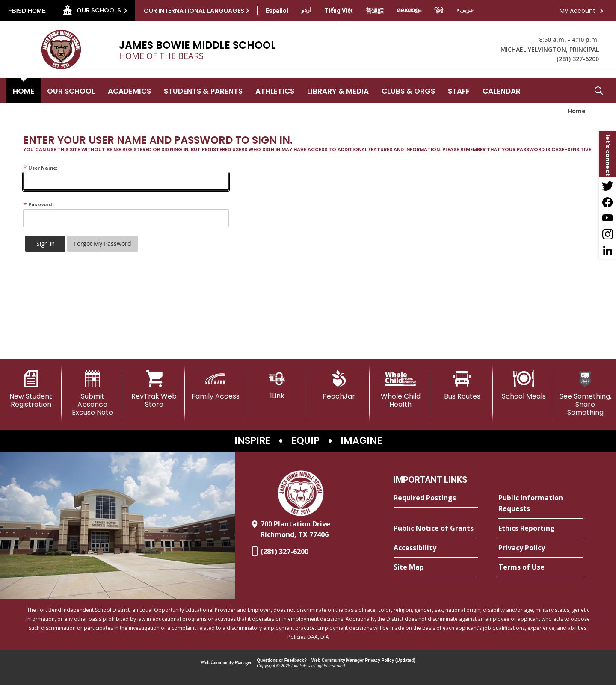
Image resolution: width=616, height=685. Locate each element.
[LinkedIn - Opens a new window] (607, 251)
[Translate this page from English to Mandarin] (375, 11)
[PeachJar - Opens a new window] (339, 385)
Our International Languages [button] (194, 11)
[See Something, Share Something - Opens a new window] (585, 394)
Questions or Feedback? (282, 660)
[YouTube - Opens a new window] (607, 218)
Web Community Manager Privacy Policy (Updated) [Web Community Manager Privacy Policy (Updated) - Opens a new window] (363, 660)
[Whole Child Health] (400, 389)
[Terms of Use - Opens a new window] (541, 567)
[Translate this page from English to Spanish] (277, 11)
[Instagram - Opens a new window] (607, 234)
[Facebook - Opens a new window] (607, 202)
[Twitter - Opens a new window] (607, 186)
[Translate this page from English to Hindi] (439, 11)
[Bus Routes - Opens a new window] (462, 385)
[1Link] (277, 385)
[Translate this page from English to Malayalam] (409, 10)
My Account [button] (577, 11)
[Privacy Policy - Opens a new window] (541, 548)
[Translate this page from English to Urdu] (306, 10)
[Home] (24, 91)
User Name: (40, 168)
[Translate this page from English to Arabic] (465, 10)
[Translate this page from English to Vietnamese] (339, 11)
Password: (38, 204)
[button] (599, 91)
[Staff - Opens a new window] (459, 91)
